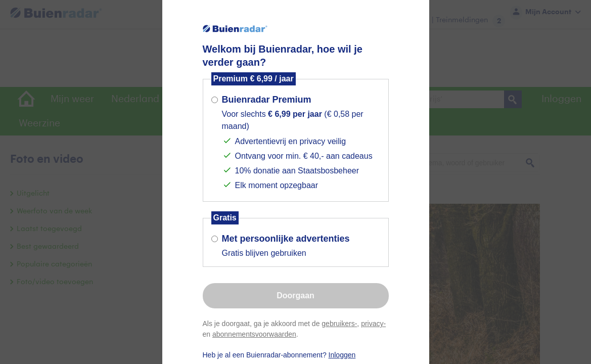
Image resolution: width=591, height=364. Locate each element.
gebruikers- (339, 324)
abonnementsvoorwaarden (254, 334)
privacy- (373, 324)
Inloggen (342, 355)
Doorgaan (295, 295)
